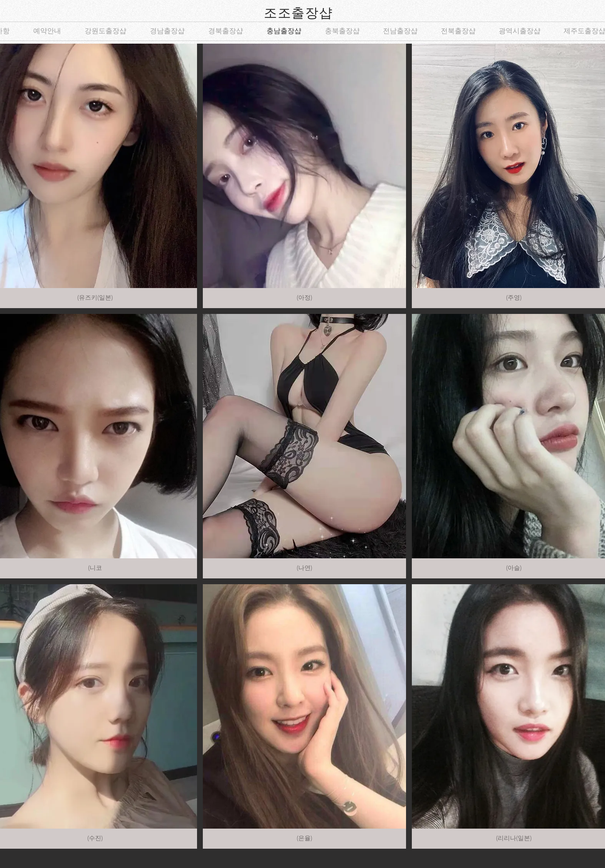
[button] (305, 176)
